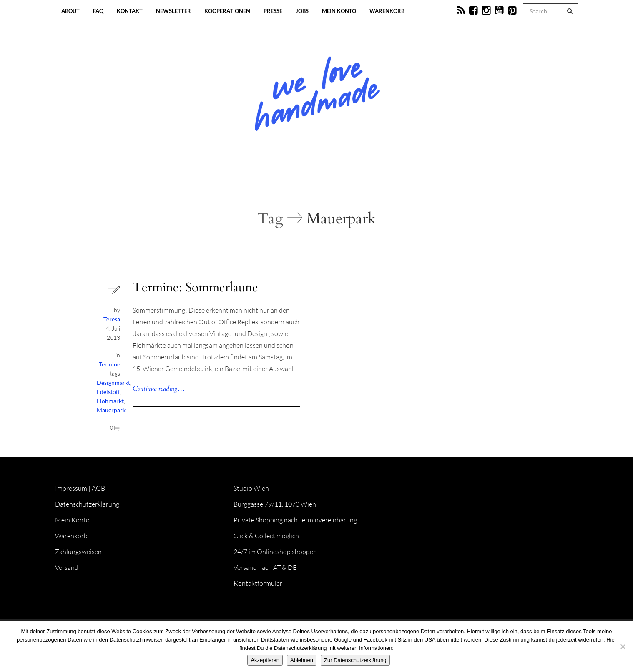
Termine (109, 364)
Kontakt (130, 11)
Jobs (302, 11)
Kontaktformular (258, 583)
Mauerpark (111, 410)
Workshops (301, 183)
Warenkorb (387, 11)
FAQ (98, 11)
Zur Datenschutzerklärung (355, 660)
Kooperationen (227, 11)
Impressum (71, 488)
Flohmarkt (110, 401)
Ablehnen (302, 660)
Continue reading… (159, 389)
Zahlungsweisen (78, 552)
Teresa (112, 319)
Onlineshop (388, 183)
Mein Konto (339, 11)
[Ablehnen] (623, 647)
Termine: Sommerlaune (195, 287)
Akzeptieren (265, 660)
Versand (67, 567)
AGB (98, 488)
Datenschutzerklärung (87, 504)
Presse (273, 11)
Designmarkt (113, 382)
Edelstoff (108, 392)
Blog (231, 183)
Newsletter (173, 11)
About (70, 11)
